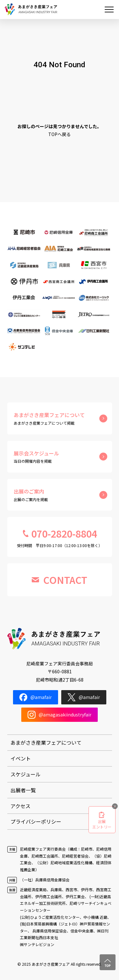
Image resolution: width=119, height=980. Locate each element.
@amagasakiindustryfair (60, 715)
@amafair (36, 697)
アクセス (20, 806)
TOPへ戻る (60, 134)
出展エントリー (102, 824)
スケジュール (26, 774)
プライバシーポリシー (36, 821)
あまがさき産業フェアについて (46, 742)
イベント (21, 758)
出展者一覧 (23, 790)
